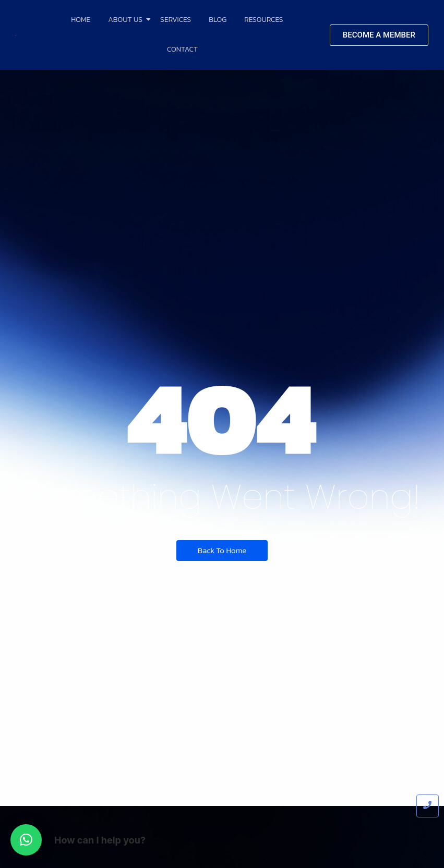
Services (176, 20)
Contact (182, 49)
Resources (263, 20)
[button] (26, 840)
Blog (218, 20)
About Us (127, 20)
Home (81, 20)
